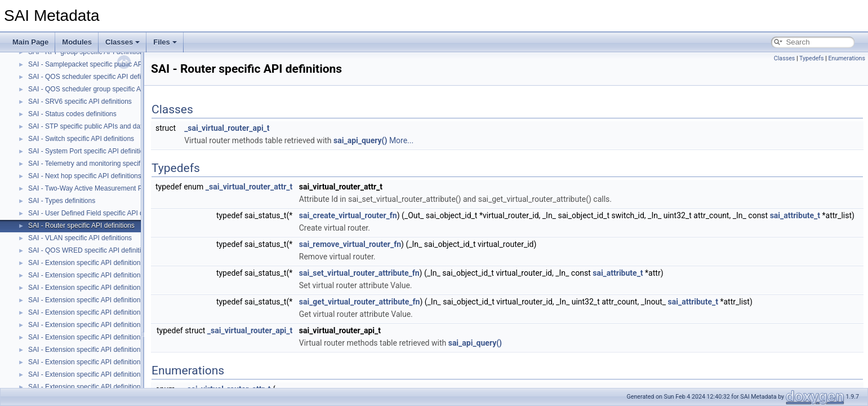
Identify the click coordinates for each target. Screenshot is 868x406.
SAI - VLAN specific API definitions (80, 238)
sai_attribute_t (795, 215)
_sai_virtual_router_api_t (227, 128)
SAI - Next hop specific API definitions (85, 176)
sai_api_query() (360, 140)
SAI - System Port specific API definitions (90, 151)
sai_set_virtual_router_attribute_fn (359, 273)
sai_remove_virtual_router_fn (350, 244)
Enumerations (847, 58)
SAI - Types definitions (62, 201)
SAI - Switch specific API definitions (81, 139)
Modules (77, 42)
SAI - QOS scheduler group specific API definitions (104, 89)
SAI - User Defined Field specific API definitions (99, 213)
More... (401, 140)
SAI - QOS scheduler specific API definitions (94, 77)
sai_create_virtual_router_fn (348, 215)
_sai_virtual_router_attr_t (249, 187)
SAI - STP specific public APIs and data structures (103, 126)
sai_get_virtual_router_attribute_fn (360, 302)
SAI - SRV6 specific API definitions (80, 101)
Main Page (30, 42)
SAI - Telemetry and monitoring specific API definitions (109, 164)
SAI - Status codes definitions (72, 114)
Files (165, 42)
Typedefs (812, 58)
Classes (123, 42)
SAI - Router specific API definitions (81, 226)
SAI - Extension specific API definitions (86, 263)
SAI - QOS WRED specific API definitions (90, 250)
